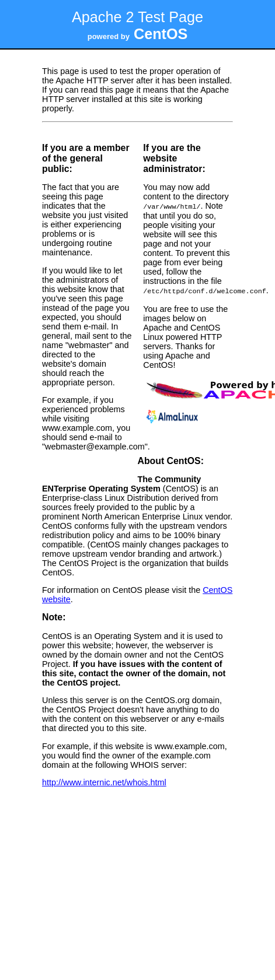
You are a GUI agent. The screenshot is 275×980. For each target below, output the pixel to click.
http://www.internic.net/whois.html (104, 781)
